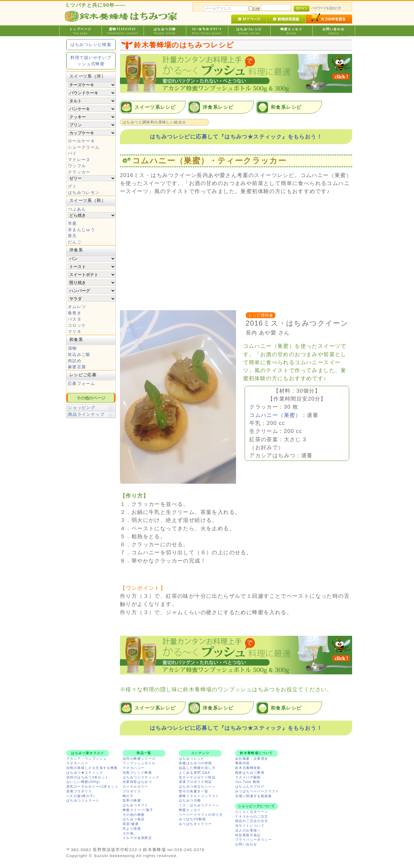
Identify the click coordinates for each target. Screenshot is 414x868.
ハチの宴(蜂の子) (81, 796)
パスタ (75, 319)
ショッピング (82, 407)
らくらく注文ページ (252, 812)
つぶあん (77, 209)
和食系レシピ (286, 107)
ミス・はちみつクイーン (199, 805)
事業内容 (243, 763)
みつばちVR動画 (192, 819)
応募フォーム (81, 383)
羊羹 (72, 223)
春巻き (75, 313)
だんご (75, 242)
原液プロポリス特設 (195, 782)
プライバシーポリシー (253, 840)
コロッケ (77, 325)
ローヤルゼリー (135, 786)
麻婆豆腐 (77, 367)
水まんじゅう (81, 230)
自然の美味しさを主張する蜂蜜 (92, 768)
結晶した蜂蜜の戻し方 (197, 768)
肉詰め (75, 361)
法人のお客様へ (248, 830)
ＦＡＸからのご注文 (252, 816)
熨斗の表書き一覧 (194, 791)
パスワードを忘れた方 (326, 8)
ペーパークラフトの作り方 (201, 815)
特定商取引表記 (248, 835)
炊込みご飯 (79, 354)
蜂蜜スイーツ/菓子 (138, 810)
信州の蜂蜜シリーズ (139, 759)
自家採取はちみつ (137, 782)
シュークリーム (84, 147)
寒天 (72, 236)
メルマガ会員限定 (137, 838)
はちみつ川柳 (165, 31)
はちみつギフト (135, 805)
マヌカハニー (77, 763)
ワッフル (77, 166)
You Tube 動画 (248, 782)
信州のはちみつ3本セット (88, 777)
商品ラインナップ (86, 414)
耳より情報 (132, 829)
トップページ (80, 31)
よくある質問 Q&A (194, 773)
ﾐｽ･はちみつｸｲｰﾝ (207, 31)
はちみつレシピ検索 (91, 44)
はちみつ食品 (134, 819)
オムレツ (77, 307)
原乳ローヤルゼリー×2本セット (92, 786)
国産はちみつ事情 (250, 773)
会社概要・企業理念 (252, 759)
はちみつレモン (84, 192)
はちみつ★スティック (85, 773)
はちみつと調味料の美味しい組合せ (154, 122)
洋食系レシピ (218, 107)
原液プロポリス (79, 791)
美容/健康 (131, 824)
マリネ (75, 332)
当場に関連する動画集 (253, 796)
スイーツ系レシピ (155, 107)
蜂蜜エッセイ (292, 31)
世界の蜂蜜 (132, 800)
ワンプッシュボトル (139, 763)
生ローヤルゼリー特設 (197, 777)
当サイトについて (250, 826)
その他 (128, 833)
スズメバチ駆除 (248, 777)
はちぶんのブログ (250, 786)
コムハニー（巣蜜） (275, 415)
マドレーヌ (79, 160)
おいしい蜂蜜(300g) (83, 782)
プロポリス (132, 791)
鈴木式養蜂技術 (248, 768)
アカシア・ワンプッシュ (86, 759)
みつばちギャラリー (195, 824)
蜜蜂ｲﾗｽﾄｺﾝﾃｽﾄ (123, 31)
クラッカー (79, 172)
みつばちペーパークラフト (257, 791)
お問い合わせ (334, 31)
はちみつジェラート (83, 800)
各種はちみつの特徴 (195, 763)
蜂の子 (128, 796)
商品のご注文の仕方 (252, 821)
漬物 (72, 348)
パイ (72, 153)
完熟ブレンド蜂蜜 (137, 773)
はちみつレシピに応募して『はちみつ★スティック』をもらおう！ (236, 137)
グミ (72, 186)
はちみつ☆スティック (141, 777)
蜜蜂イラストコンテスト (199, 796)
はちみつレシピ (249, 31)
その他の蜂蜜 (134, 815)
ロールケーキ (81, 141)
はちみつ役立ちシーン (197, 786)
